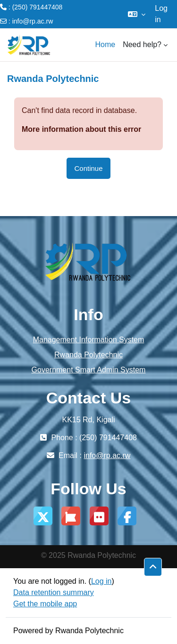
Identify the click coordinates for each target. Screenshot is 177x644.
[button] (137, 14)
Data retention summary (54, 592)
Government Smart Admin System (89, 370)
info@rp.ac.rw (33, 21)
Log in (161, 14)
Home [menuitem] (105, 44)
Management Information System (89, 340)
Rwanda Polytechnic (88, 355)
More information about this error (81, 129)
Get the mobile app (45, 604)
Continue (88, 168)
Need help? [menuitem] (142, 44)
